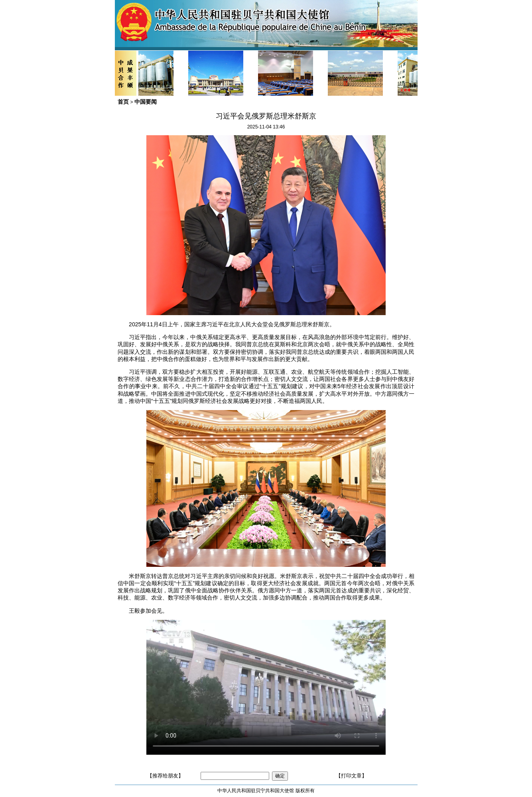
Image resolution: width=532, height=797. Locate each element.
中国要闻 (146, 102)
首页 (123, 102)
